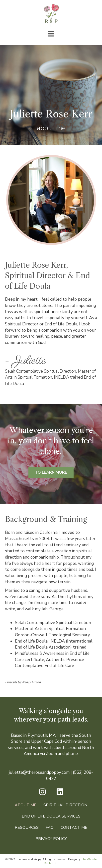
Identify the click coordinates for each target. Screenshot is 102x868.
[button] (42, 792)
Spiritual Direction (65, 805)
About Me (26, 805)
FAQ (50, 828)
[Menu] (51, 34)
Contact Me (74, 828)
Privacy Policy (51, 839)
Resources (27, 828)
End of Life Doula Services (51, 816)
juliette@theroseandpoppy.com (39, 772)
